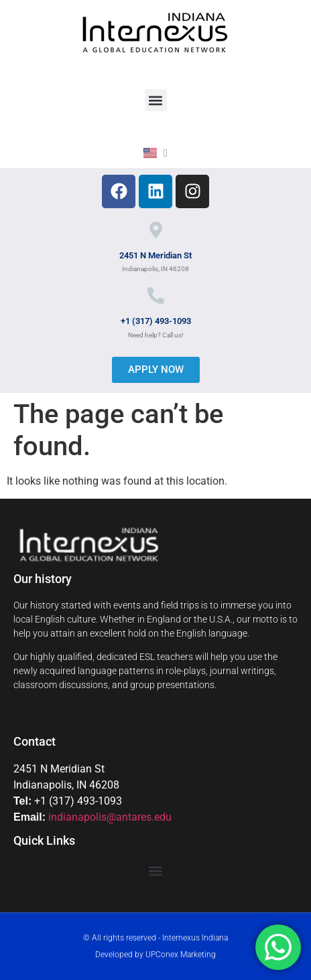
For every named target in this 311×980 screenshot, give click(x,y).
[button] (156, 100)
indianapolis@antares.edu (110, 817)
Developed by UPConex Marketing (155, 955)
